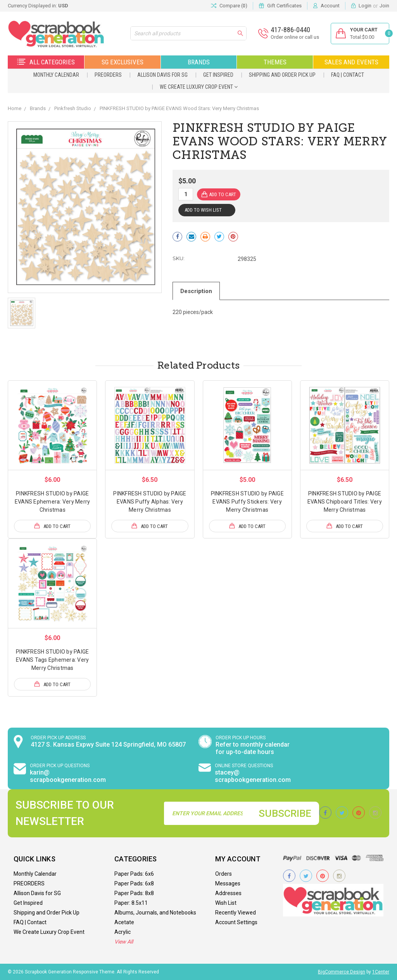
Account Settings (236, 922)
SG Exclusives (123, 62)
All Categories (46, 62)
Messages (228, 883)
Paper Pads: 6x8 (134, 883)
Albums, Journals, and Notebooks (155, 913)
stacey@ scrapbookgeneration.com (253, 776)
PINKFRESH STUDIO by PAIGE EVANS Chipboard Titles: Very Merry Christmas (345, 502)
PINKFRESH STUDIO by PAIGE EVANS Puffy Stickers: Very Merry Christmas (247, 502)
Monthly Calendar (56, 75)
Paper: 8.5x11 (131, 903)
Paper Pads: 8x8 (134, 893)
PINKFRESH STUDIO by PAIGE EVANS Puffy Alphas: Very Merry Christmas (150, 502)
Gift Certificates (284, 6)
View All (124, 942)
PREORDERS (108, 75)
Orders (224, 874)
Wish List (226, 903)
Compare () (229, 6)
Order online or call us (294, 37)
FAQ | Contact (348, 75)
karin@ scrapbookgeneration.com (68, 776)
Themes (275, 62)
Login (365, 6)
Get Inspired (218, 75)
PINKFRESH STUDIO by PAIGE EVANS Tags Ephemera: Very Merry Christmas (52, 660)
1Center (381, 972)
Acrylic (123, 932)
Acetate (124, 922)
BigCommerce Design (342, 972)
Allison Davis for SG (162, 75)
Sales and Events (351, 62)
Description (197, 291)
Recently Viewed (236, 913)
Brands (199, 62)
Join (384, 6)
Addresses (228, 893)
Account (330, 6)
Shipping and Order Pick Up (282, 75)
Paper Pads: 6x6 (134, 874)
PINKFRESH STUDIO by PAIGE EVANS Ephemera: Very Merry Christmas (53, 502)
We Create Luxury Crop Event (199, 87)
